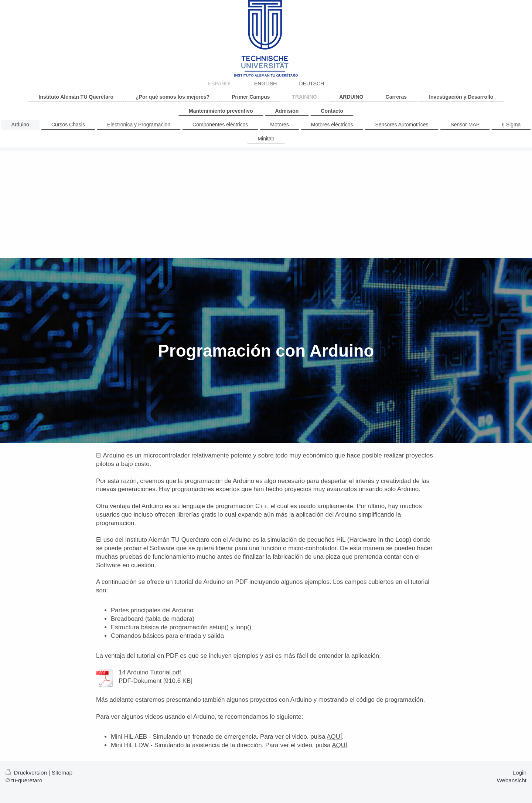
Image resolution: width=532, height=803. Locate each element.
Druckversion (27, 773)
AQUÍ (334, 737)
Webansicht (512, 780)
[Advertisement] (266, 203)
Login (519, 773)
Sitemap (62, 773)
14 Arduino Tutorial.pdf (150, 672)
